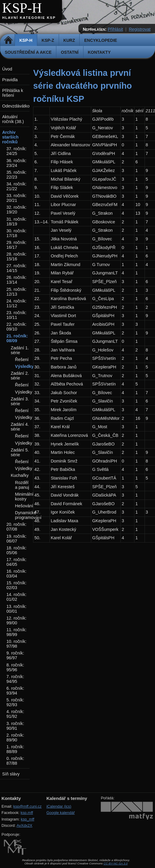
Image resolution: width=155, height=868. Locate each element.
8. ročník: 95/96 (15, 667)
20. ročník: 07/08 (17, 527)
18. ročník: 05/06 (17, 550)
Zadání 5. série (20, 452)
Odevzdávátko (16, 106)
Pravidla (10, 80)
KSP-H (22, 8)
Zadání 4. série (20, 427)
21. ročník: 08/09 (17, 338)
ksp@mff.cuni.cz (28, 806)
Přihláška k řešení (13, 93)
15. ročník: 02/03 (17, 585)
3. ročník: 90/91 (15, 726)
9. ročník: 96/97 (15, 655)
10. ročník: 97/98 (17, 644)
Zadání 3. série (20, 401)
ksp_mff (28, 819)
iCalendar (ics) (59, 806)
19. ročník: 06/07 (17, 539)
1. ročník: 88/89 (15, 749)
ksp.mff (27, 813)
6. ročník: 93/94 (15, 691)
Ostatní (70, 52)
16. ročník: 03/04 (17, 574)
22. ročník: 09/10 (17, 327)
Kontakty (99, 52)
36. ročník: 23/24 (17, 163)
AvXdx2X (24, 825)
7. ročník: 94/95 (15, 679)
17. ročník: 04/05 (17, 562)
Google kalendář (61, 813)
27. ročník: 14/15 (17, 268)
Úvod (7, 69)
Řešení (22, 360)
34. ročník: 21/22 (17, 186)
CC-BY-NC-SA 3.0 (116, 863)
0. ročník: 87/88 (15, 761)
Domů (8, 40)
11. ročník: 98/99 (17, 632)
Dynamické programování (28, 515)
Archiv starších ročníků (10, 137)
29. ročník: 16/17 (17, 245)
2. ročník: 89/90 (15, 738)
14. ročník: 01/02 (17, 597)
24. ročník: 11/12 (17, 303)
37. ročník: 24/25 (17, 151)
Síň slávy (11, 774)
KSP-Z (48, 40)
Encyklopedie (100, 40)
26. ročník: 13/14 (17, 280)
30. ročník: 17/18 (17, 233)
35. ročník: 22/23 (17, 175)
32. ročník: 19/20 (17, 210)
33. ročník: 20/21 (17, 198)
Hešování (24, 506)
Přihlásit (115, 29)
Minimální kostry (24, 497)
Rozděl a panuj (22, 485)
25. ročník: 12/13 (17, 292)
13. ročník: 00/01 (17, 609)
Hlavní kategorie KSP (29, 18)
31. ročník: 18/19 (17, 222)
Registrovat (140, 29)
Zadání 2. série (20, 376)
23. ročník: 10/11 (17, 315)
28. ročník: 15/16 (17, 256)
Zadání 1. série (20, 350)
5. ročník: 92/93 (15, 702)
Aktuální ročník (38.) (13, 119)
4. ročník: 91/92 (15, 714)
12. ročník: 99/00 (17, 620)
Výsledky (24, 366)
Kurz (69, 40)
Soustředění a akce (28, 52)
